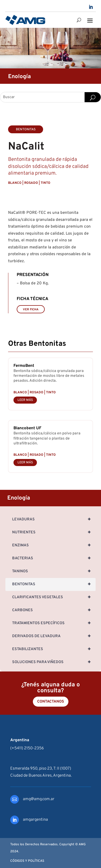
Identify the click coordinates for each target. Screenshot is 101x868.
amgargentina (35, 820)
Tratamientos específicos (54, 623)
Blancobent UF (27, 428)
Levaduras (54, 520)
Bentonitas (54, 584)
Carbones (54, 610)
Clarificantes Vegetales (54, 597)
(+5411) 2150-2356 (27, 748)
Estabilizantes (54, 649)
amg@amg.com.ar (39, 799)
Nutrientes (54, 533)
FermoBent (24, 366)
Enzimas (54, 546)
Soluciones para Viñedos (54, 662)
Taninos (54, 571)
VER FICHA (31, 310)
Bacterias (54, 558)
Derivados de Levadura (54, 636)
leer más (25, 400)
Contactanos (51, 702)
